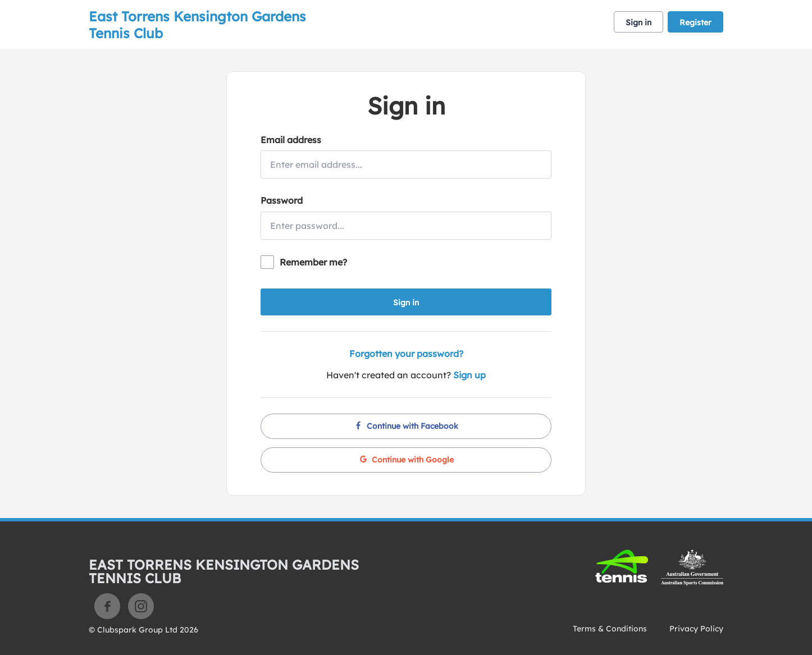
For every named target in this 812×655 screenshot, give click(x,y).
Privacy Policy (696, 629)
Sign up (469, 375)
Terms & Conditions (610, 629)
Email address (291, 140)
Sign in (638, 22)
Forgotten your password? (406, 354)
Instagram (141, 606)
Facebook (107, 606)
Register (695, 22)
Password (282, 200)
